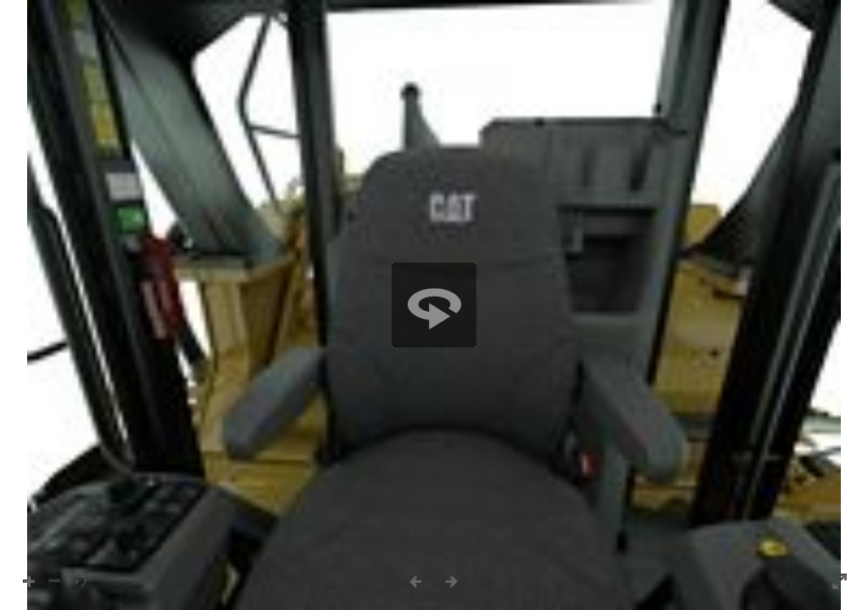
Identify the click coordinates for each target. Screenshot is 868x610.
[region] (434, 305)
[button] (434, 305)
